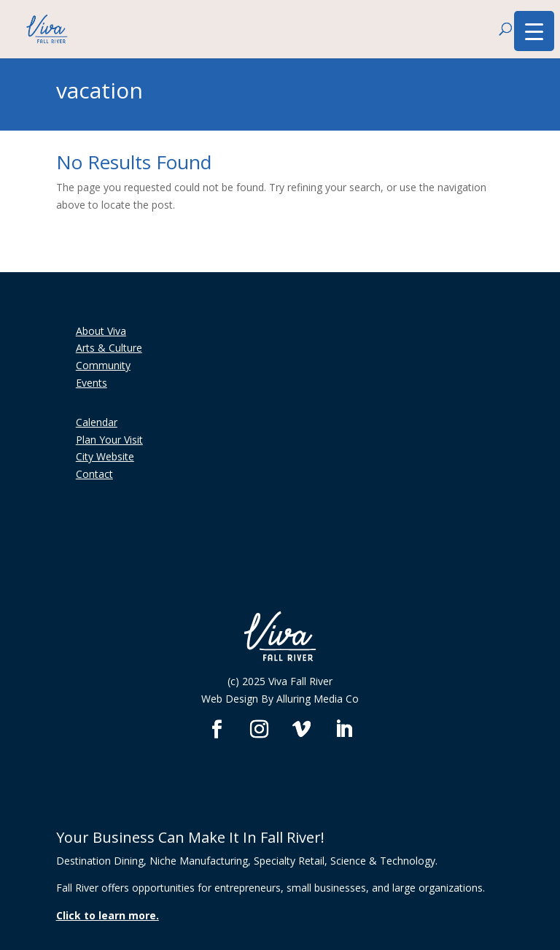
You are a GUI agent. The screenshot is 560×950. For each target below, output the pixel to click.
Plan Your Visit (109, 440)
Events (92, 383)
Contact (94, 474)
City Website (105, 456)
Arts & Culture (109, 348)
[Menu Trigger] (534, 31)
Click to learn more (106, 915)
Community (103, 365)
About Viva (101, 331)
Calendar (97, 422)
